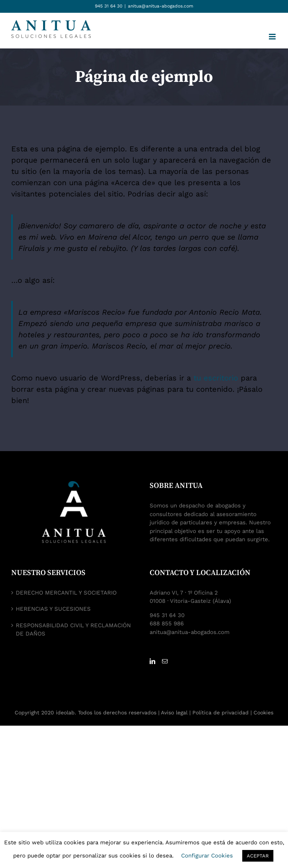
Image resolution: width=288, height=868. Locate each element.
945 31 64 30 (109, 6)
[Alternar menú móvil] (273, 37)
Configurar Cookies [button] (207, 856)
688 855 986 (167, 623)
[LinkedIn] (152, 661)
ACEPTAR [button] (258, 856)
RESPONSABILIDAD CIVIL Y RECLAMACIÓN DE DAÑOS (73, 630)
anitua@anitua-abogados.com (160, 6)
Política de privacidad (220, 713)
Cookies (263, 713)
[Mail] (165, 661)
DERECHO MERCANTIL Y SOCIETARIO (66, 593)
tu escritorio (216, 378)
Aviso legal (174, 713)
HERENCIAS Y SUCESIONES (53, 609)
